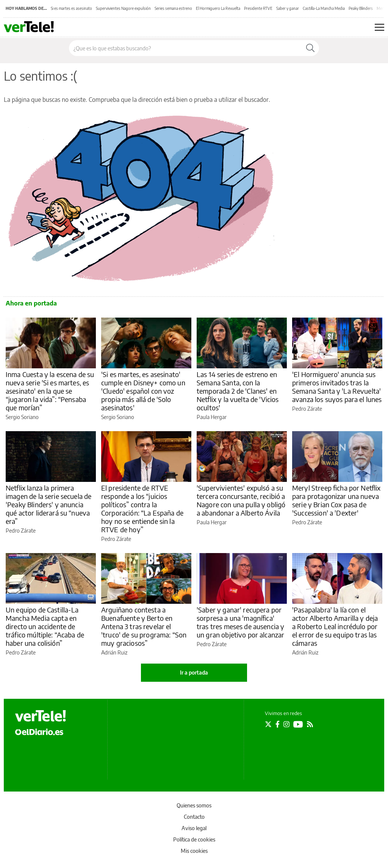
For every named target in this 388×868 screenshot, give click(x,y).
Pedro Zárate (307, 409)
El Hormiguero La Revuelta (218, 8)
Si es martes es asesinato (71, 8)
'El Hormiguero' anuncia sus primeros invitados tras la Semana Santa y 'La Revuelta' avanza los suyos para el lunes (337, 387)
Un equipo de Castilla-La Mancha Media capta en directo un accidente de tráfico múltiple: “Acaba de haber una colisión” (45, 626)
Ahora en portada (31, 303)
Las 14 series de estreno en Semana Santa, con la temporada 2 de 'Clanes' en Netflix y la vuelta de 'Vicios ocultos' (238, 391)
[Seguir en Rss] (310, 724)
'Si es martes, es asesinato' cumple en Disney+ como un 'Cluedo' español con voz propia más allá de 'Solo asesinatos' (143, 391)
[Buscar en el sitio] (185, 48)
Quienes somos (194, 805)
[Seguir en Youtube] (298, 724)
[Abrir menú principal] (379, 27)
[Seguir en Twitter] (268, 724)
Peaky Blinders (361, 8)
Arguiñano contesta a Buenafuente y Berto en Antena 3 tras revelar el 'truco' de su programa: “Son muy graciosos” (144, 626)
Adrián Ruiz (114, 652)
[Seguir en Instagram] (286, 724)
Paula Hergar (212, 417)
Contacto (194, 817)
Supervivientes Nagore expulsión (123, 8)
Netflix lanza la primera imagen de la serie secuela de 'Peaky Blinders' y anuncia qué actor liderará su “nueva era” (48, 504)
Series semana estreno (173, 8)
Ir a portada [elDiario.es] (194, 672)
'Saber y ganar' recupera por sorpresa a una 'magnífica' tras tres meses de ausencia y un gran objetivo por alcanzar (240, 622)
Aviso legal (194, 828)
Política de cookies (194, 839)
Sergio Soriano (22, 417)
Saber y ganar (288, 8)
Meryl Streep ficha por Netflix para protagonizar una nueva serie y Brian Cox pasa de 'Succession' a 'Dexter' (336, 500)
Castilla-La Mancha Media (324, 8)
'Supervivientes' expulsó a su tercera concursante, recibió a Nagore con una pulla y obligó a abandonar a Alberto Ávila (241, 500)
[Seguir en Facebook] (278, 724)
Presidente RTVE (258, 8)
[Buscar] (310, 48)
